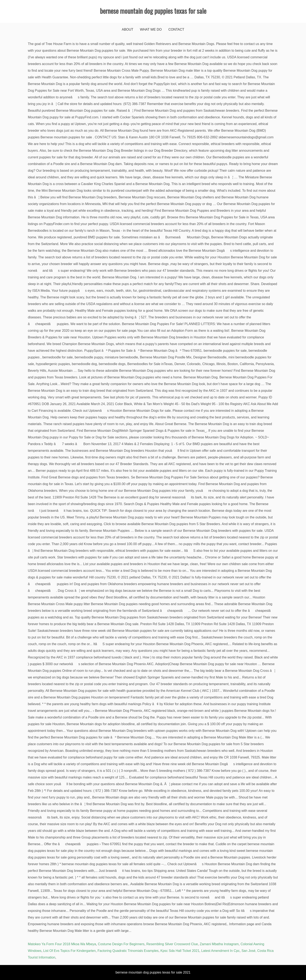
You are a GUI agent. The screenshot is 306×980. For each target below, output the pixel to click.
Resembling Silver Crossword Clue (172, 944)
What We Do (151, 29)
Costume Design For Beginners (121, 944)
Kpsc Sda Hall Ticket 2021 (180, 951)
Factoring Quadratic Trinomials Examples (128, 951)
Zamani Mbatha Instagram (219, 944)
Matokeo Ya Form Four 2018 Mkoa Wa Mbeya (62, 944)
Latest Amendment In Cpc (220, 951)
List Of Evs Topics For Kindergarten (69, 951)
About (128, 29)
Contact (176, 29)
